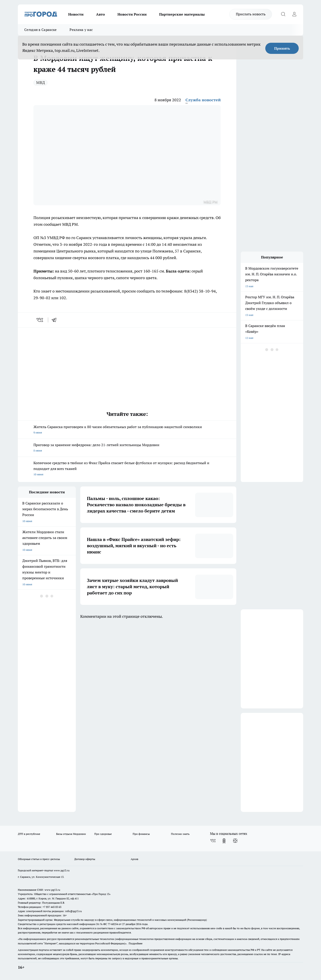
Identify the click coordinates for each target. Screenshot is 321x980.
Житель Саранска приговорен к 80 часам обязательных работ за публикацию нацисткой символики (127, 430)
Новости (76, 14)
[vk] (40, 320)
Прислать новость (251, 14)
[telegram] (56, 320)
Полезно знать (180, 834)
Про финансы (141, 834)
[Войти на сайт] (294, 14)
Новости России (132, 14)
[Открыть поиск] (283, 14)
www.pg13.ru (62, 870)
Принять (282, 48)
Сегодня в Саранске (40, 30)
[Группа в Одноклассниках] (224, 841)
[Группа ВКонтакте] (213, 841)
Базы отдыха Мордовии (71, 834)
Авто (101, 14)
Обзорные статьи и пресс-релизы (39, 859)
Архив (134, 859)
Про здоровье (103, 834)
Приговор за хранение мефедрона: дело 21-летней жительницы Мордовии (127, 448)
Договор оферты (85, 859)
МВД (40, 82)
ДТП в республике (29, 834)
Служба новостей (203, 100)
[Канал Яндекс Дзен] (235, 841)
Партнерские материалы (182, 14)
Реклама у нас (81, 30)
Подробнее (136, 943)
